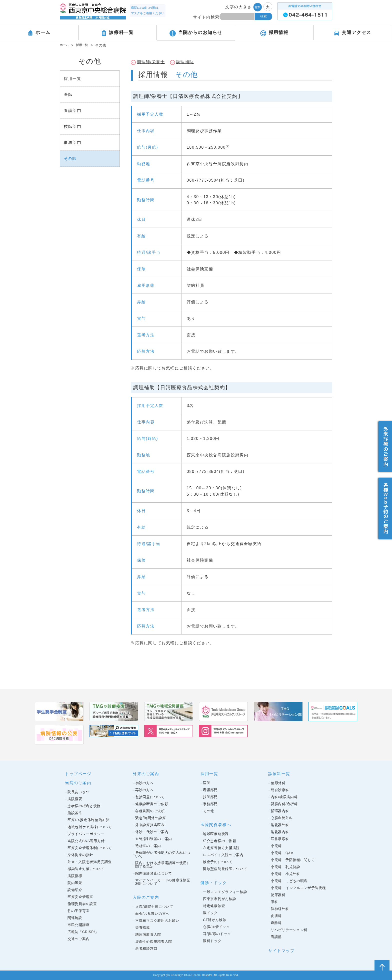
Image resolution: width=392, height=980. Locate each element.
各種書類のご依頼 (150, 811)
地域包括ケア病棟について (89, 827)
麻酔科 (276, 923)
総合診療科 (280, 790)
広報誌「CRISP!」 (83, 932)
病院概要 (75, 799)
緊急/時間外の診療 (150, 818)
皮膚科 (276, 916)
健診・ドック (214, 883)
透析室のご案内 (148, 846)
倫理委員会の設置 (82, 904)
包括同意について (150, 797)
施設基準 (75, 813)
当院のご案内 (78, 783)
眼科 (274, 902)
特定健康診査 (214, 906)
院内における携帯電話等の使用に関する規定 (163, 865)
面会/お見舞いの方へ (152, 914)
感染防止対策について (86, 869)
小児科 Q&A (282, 853)
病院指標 (75, 876)
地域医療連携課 (216, 834)
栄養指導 (143, 928)
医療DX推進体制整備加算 (88, 820)
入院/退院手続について (154, 907)
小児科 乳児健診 (285, 867)
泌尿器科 (278, 895)
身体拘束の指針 (80, 855)
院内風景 (75, 883)
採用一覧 (84, 45)
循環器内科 (280, 811)
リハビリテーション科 (289, 930)
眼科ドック (212, 941)
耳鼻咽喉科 (280, 839)
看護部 (276, 937)
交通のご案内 (78, 939)
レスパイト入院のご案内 (223, 855)
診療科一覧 (279, 774)
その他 (208, 811)
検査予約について (218, 862)
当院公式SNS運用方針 (86, 841)
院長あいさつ (78, 792)
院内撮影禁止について (154, 873)
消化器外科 (280, 825)
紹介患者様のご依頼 (219, 841)
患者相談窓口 (146, 949)
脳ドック (210, 913)
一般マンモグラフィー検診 (225, 892)
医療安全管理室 (80, 897)
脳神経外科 (280, 909)
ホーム (65, 45)
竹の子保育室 (78, 911)
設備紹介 (75, 890)
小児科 (276, 846)
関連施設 (75, 918)
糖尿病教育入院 (148, 935)
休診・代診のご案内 (152, 832)
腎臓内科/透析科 (284, 804)
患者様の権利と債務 (84, 806)
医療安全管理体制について (89, 848)
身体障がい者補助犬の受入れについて (163, 854)
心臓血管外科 (282, 818)
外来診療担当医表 (150, 825)
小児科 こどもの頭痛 (289, 881)
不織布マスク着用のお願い (157, 921)
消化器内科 (280, 832)
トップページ (78, 774)
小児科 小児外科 (285, 874)
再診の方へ (144, 790)
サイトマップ (281, 951)
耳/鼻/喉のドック (217, 934)
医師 (207, 783)
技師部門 (210, 797)
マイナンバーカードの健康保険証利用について (163, 882)
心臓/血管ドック (216, 927)
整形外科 (278, 783)
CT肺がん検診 (215, 920)
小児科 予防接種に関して (293, 860)
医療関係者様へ (216, 825)
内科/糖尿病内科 (284, 797)
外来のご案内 (146, 774)
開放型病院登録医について (225, 869)
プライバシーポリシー (86, 834)
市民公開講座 (78, 925)
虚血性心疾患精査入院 (154, 942)
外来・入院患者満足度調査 (89, 862)
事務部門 (210, 804)
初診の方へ (144, 783)
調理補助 (185, 62)
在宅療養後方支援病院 (221, 848)
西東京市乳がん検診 (219, 899)
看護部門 (210, 790)
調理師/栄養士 (151, 62)
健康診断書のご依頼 (152, 804)
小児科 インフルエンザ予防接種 (298, 888)
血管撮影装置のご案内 (154, 839)
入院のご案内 (146, 897)
